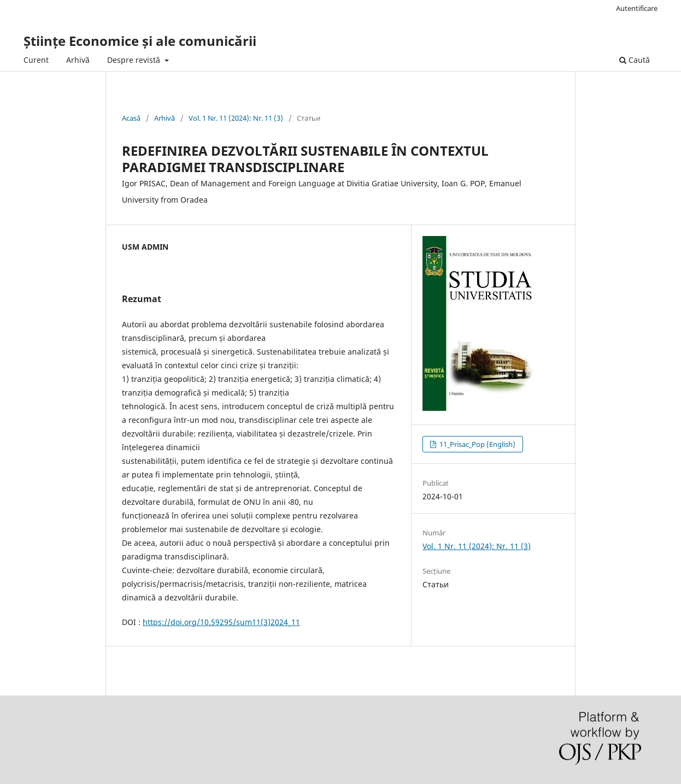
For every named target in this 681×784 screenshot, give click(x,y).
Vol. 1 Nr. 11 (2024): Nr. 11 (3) (236, 118)
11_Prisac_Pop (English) (477, 444)
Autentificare (637, 8)
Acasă (131, 118)
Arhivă (78, 60)
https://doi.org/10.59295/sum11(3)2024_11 (221, 622)
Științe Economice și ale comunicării (140, 41)
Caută (635, 60)
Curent (36, 60)
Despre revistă (135, 60)
